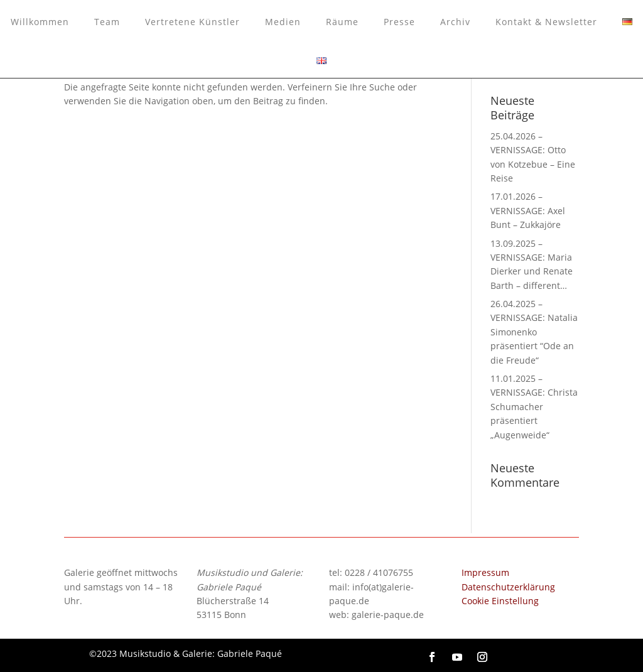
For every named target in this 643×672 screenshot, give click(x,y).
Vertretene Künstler (192, 22)
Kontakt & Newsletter (546, 22)
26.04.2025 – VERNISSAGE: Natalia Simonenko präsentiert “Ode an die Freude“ (534, 332)
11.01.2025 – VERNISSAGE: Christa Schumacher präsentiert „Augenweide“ (534, 407)
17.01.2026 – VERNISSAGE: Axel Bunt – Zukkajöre (528, 210)
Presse (399, 22)
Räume (342, 22)
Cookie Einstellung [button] (500, 601)
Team (107, 22)
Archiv (455, 22)
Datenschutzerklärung (508, 587)
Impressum (485, 572)
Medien (283, 22)
